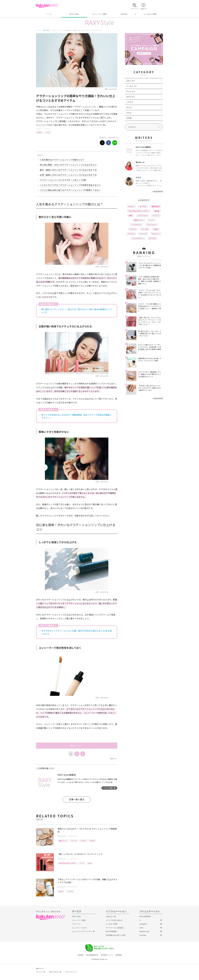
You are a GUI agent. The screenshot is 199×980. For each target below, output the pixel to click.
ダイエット (156, 234)
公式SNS (124, 14)
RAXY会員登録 (145, 916)
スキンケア (131, 81)
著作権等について (107, 955)
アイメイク (131, 91)
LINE (141, 928)
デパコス (131, 234)
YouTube (143, 935)
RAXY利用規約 (111, 931)
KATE (90, 863)
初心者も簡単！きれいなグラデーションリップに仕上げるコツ (68, 165)
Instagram (143, 924)
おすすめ (143, 206)
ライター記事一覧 (109, 788)
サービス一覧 (41, 972)
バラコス (83, 841)
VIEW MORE (157, 191)
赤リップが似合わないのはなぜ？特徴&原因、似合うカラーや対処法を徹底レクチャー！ (77, 416)
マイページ (76, 924)
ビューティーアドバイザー (82, 931)
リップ (48, 132)
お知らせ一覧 (111, 916)
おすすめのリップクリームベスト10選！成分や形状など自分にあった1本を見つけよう (77, 632)
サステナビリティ (71, 972)
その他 (129, 118)
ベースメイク (47, 129)
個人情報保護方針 (92, 955)
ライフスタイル (138, 238)
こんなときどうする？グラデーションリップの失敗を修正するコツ (70, 185)
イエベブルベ (151, 225)
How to (40, 132)
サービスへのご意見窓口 (115, 928)
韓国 (131, 215)
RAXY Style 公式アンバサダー (67, 863)
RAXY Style (74, 14)
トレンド (156, 215)
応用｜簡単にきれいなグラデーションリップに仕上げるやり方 (68, 175)
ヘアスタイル (136, 225)
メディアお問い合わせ (114, 920)
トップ (49, 14)
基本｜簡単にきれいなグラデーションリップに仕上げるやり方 (68, 170)
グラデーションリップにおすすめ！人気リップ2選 (63, 180)
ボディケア (131, 97)
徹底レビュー (63, 841)
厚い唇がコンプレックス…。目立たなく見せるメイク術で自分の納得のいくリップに (77, 311)
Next (113, 758)
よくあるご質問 (150, 14)
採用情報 (119, 955)
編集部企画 (155, 206)
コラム (129, 113)
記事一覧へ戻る (77, 799)
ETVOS (92, 841)
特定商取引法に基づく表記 (116, 935)
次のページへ (77, 746)
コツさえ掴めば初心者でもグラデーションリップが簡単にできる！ (70, 190)
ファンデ (74, 841)
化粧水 (156, 229)
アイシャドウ (142, 215)
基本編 (157, 211)
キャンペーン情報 (99, 14)
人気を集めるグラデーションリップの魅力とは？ (62, 160)
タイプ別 (152, 238)
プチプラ (133, 229)
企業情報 (80, 955)
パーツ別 (145, 229)
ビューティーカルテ (80, 928)
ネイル (129, 107)
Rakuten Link (144, 931)
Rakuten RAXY (47, 6)
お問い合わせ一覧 (55, 972)
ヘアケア (130, 102)
